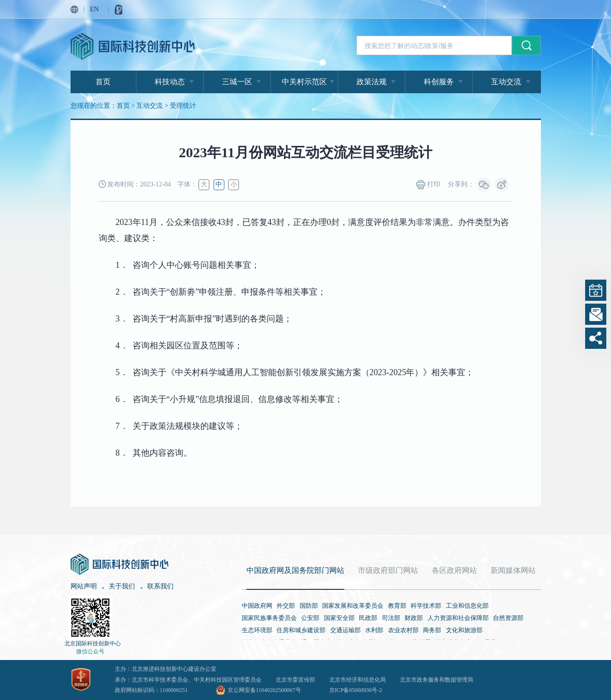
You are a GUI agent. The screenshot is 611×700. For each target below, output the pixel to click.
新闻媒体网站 (513, 570)
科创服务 (439, 82)
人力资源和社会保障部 (458, 618)
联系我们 (160, 586)
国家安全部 (339, 618)
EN (94, 9)
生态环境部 (257, 630)
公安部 (310, 618)
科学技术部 (426, 606)
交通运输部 (345, 630)
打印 (428, 185)
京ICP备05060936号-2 (356, 690)
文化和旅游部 (464, 630)
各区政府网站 (454, 570)
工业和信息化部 (467, 606)
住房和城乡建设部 (301, 630)
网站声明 (84, 586)
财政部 (414, 618)
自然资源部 (508, 618)
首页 (103, 82)
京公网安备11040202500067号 (264, 690)
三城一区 (237, 82)
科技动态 (170, 82)
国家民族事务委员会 (269, 618)
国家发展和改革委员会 (353, 606)
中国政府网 (257, 606)
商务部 (432, 630)
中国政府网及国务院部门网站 (295, 570)
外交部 (286, 606)
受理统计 (183, 106)
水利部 (374, 630)
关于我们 (122, 586)
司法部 (391, 618)
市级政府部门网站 (388, 570)
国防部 (309, 606)
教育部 (397, 606)
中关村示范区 (304, 82)
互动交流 (506, 82)
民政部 (368, 618)
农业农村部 (403, 630)
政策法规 (372, 82)
